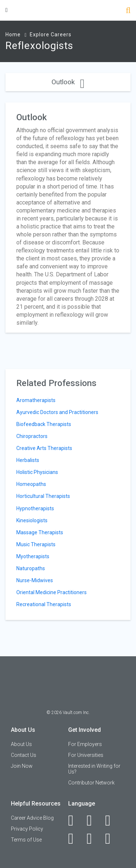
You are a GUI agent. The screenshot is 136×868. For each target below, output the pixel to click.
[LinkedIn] (93, 820)
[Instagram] (75, 839)
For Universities (86, 755)
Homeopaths (31, 484)
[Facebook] (75, 820)
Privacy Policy (27, 829)
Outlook (68, 82)
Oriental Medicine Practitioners (51, 592)
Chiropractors (32, 436)
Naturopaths (31, 568)
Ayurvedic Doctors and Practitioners (57, 412)
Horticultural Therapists (43, 496)
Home (13, 35)
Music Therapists (36, 544)
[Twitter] (112, 820)
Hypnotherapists (35, 508)
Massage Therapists (40, 532)
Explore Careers (51, 35)
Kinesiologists (32, 520)
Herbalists (28, 460)
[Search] (128, 11)
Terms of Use (26, 840)
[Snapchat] (112, 839)
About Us (21, 744)
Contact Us (24, 755)
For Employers (85, 744)
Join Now (22, 766)
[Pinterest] (93, 839)
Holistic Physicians (37, 472)
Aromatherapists (36, 400)
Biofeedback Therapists (44, 424)
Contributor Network (91, 783)
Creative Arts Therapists (44, 448)
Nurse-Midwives (35, 580)
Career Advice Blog (32, 818)
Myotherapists (33, 556)
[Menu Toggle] (7, 10)
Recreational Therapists (44, 604)
